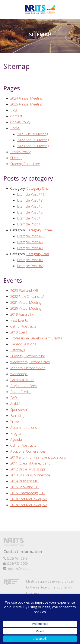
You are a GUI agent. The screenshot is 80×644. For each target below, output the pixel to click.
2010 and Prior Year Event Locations (38, 457)
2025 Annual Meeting (26, 104)
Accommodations (24, 427)
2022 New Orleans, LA (27, 296)
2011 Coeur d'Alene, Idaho (30, 463)
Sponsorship (20, 410)
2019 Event (19, 332)
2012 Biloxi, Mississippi (28, 469)
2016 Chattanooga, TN (28, 493)
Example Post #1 (30, 224)
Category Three (39, 230)
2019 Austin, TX (22, 314)
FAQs (14, 398)
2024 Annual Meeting (26, 98)
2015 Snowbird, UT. (25, 487)
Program (17, 433)
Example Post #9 (30, 260)
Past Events (19, 320)
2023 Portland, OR (24, 291)
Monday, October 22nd (28, 368)
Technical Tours (22, 380)
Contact (16, 116)
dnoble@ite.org (19, 569)
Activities (17, 404)
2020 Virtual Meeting (26, 308)
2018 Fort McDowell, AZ (29, 499)
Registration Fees (23, 386)
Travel (15, 422)
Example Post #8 (30, 200)
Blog (14, 110)
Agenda (16, 439)
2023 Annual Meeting (33, 146)
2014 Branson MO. (25, 481)
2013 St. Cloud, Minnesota (30, 475)
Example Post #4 (30, 218)
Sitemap (16, 158)
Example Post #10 (31, 236)
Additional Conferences (28, 451)
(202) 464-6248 (17, 558)
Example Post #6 (30, 242)
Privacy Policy (20, 152)
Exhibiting (17, 416)
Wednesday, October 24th (30, 362)
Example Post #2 (30, 266)
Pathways (18, 350)
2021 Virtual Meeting (33, 134)
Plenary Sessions (23, 344)
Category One (38, 188)
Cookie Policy (20, 122)
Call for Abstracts (23, 326)
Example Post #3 (30, 248)
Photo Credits (21, 392)
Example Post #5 (30, 212)
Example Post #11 (31, 194)
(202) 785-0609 (17, 563)
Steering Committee (25, 164)
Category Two (38, 254)
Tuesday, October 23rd (28, 356)
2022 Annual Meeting (33, 140)
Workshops (19, 374)
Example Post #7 (30, 206)
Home (15, 128)
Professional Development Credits (36, 338)
